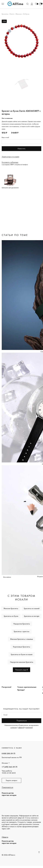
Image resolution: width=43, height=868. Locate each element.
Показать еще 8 (21, 670)
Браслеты (5, 14)
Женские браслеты (11, 608)
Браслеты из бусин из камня (22, 654)
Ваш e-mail (5, 137)
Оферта (5, 837)
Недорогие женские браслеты (22, 662)
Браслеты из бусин (11, 616)
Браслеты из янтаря (32, 616)
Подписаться (22, 721)
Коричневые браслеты (21, 647)
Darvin (12, 14)
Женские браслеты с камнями (22, 639)
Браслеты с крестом (21, 631)
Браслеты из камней (32, 608)
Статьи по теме (15, 235)
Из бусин (26, 14)
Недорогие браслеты (22, 624)
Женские (19, 14)
